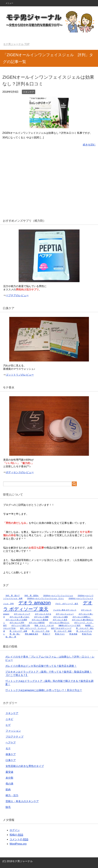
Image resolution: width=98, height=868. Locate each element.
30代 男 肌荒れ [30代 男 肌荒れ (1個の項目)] (31, 596)
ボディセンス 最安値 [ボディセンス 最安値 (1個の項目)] (40, 620)
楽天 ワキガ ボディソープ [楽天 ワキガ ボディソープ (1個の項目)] (61, 628)
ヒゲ (8, 725)
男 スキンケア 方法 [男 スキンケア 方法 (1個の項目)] (41, 631)
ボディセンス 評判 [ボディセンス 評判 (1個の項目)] (17, 623)
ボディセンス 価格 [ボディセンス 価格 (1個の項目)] (41, 617)
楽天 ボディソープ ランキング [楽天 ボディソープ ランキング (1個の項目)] (33, 628)
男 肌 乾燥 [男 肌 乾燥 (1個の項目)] (73, 634)
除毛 (8, 807)
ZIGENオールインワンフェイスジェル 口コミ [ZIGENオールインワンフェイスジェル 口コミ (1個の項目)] (45, 598)
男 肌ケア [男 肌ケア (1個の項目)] (46, 634)
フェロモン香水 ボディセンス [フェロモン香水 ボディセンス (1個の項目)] (65, 610)
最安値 (9, 772)
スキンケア (29, 92)
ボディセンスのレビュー (20, 472)
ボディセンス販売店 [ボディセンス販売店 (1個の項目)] (37, 623)
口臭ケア (11, 760)
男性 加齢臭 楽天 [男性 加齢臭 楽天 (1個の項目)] (31, 634)
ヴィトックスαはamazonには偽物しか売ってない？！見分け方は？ (44, 690)
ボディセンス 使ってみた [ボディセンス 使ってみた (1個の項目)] (19, 617)
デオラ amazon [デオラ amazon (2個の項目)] (34, 603)
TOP (16, 44)
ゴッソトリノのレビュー (20, 375)
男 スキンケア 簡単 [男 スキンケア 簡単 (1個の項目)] (63, 631)
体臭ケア (11, 754)
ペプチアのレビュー (17, 295)
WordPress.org (18, 844)
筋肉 (8, 790)
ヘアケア (11, 743)
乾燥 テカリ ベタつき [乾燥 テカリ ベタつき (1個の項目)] (44, 625)
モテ (8, 748)
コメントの (19, 839)
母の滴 (9, 784)
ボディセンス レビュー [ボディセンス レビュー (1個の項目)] (65, 614)
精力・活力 (12, 795)
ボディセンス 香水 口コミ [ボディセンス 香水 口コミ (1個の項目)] (59, 623)
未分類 (9, 778)
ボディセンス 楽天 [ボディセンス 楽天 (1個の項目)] (60, 620)
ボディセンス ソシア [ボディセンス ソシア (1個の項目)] (22, 614)
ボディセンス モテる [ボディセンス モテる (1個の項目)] (43, 614)
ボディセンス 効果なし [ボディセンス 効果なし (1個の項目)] (82, 617)
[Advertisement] (49, 185)
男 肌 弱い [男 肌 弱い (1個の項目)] (15, 634)
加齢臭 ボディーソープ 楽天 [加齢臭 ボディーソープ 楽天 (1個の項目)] (69, 625)
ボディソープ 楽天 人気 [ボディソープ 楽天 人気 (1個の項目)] (21, 625)
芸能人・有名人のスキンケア (22, 801)
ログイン (15, 830)
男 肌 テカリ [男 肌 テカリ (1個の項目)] (60, 634)
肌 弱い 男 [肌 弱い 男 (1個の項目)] (11, 637)
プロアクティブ (15, 737)
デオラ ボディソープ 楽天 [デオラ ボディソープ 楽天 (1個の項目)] (67, 604)
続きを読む (89, 145)
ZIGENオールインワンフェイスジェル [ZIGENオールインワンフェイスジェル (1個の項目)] (58, 596)
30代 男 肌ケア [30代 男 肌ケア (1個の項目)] (13, 596)
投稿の (16, 835)
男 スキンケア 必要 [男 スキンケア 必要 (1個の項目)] (18, 631)
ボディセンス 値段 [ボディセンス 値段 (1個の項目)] (60, 617)
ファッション (13, 731)
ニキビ (9, 719)
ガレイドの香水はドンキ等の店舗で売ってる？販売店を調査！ (41, 666)
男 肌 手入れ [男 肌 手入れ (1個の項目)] (87, 634)
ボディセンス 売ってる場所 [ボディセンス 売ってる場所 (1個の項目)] (16, 620)
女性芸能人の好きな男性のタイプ (25, 766)
